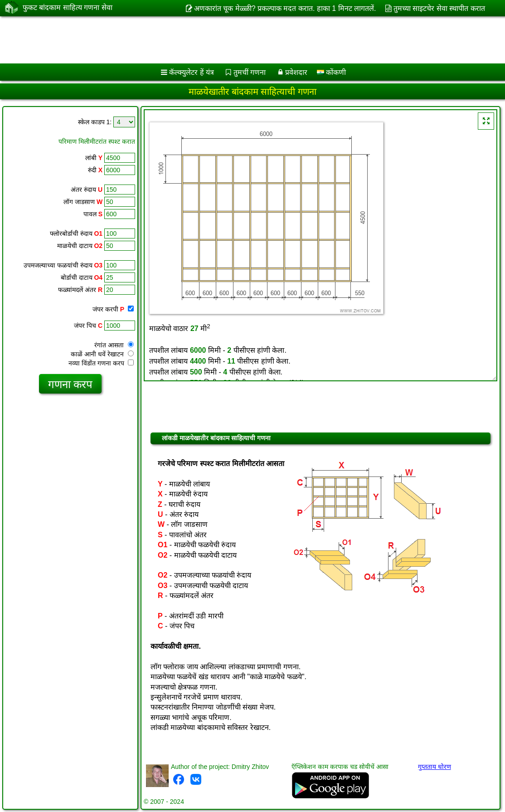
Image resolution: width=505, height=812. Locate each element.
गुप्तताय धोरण (435, 767)
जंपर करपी (113, 309)
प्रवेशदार (296, 72)
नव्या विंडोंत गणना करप (101, 363)
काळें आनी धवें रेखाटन (102, 354)
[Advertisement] (243, 40)
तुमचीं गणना (250, 72)
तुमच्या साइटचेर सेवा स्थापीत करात (439, 8)
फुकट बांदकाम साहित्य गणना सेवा (68, 8)
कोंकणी (331, 72)
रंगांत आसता (114, 345)
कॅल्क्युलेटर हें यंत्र (192, 72)
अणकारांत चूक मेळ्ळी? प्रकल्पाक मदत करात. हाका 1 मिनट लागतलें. (285, 8)
